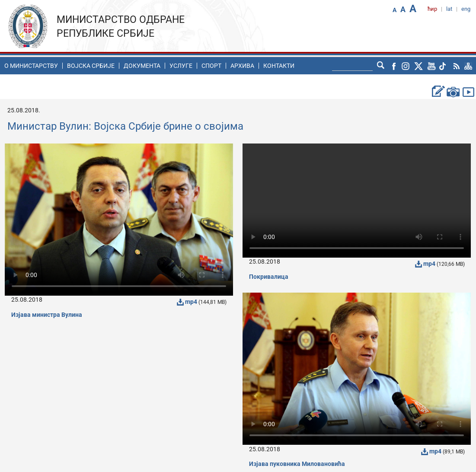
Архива (242, 66)
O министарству (31, 66)
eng (466, 9)
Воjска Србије (91, 66)
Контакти (279, 66)
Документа (142, 66)
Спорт (211, 66)
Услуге (181, 66)
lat (449, 9)
